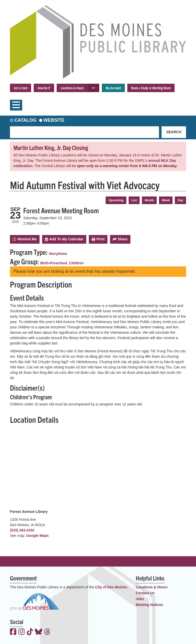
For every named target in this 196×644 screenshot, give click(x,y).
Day (180, 200)
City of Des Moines (111, 587)
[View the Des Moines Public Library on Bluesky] (39, 632)
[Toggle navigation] (16, 105)
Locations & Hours (72, 88)
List (134, 200)
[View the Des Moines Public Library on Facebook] (13, 632)
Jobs (140, 599)
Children (76, 263)
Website (54, 120)
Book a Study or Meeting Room (151, 88)
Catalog (26, 120)
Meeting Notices (149, 605)
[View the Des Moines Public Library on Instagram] (22, 632)
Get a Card (21, 88)
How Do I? (44, 88)
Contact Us (145, 593)
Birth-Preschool (54, 263)
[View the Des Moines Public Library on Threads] (47, 632)
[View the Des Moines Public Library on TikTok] (30, 632)
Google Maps (38, 536)
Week (166, 200)
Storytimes (58, 254)
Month (149, 200)
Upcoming (116, 200)
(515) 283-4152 (22, 530)
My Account (113, 88)
